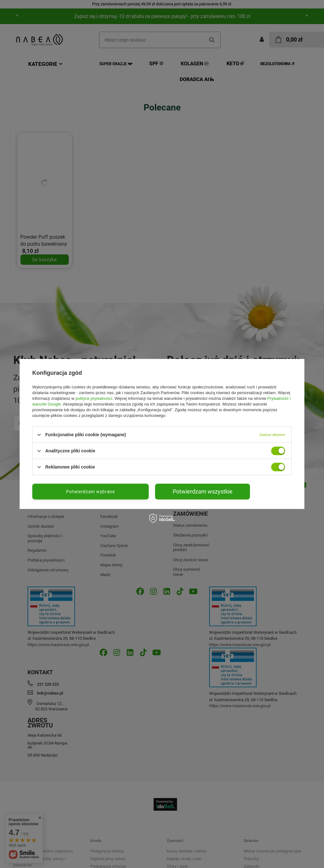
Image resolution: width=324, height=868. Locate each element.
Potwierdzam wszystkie (203, 491)
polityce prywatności (94, 398)
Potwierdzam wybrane (90, 492)
